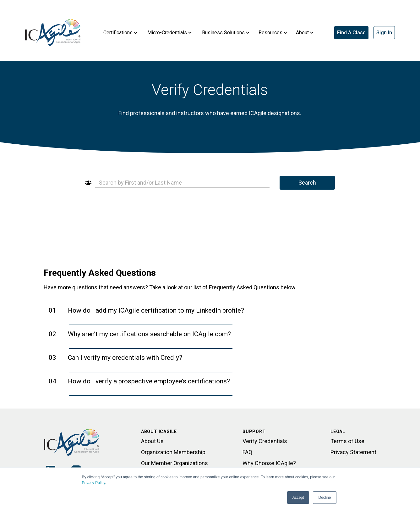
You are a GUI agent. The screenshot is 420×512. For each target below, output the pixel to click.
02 (140, 334)
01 (146, 310)
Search (307, 183)
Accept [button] (298, 498)
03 (115, 358)
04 (139, 381)
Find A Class (351, 33)
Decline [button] (325, 498)
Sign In (384, 33)
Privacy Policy (94, 483)
